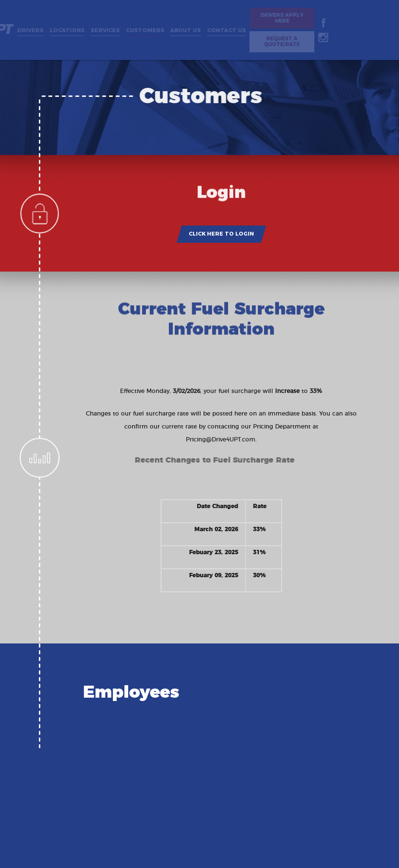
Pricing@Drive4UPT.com (221, 440)
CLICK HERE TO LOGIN (221, 234)
